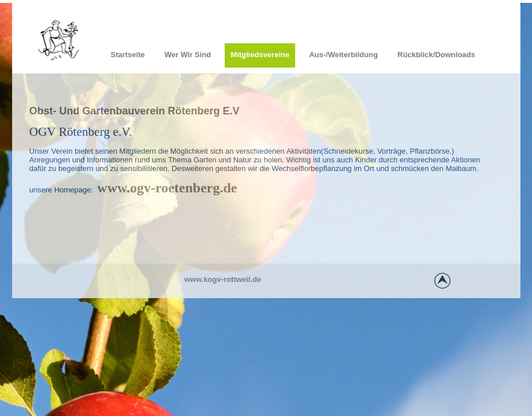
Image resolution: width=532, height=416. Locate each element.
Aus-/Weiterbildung (343, 55)
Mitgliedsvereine (260, 55)
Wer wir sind (188, 55)
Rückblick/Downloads (436, 55)
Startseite (128, 55)
